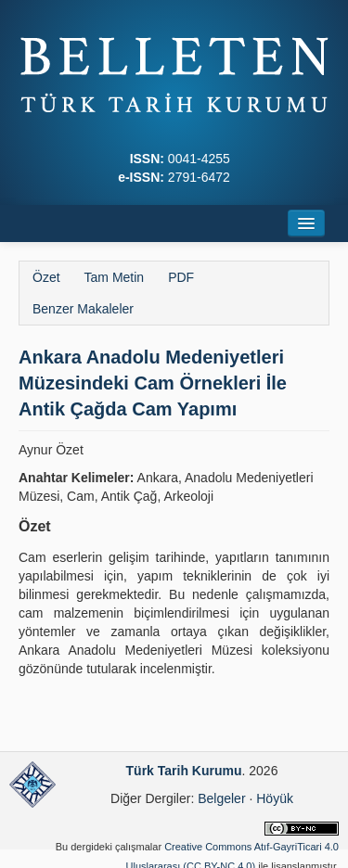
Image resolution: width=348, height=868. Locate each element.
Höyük (275, 798)
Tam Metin (115, 277)
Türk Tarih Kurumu (184, 771)
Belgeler (221, 798)
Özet (46, 277)
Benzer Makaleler (83, 309)
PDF (181, 277)
